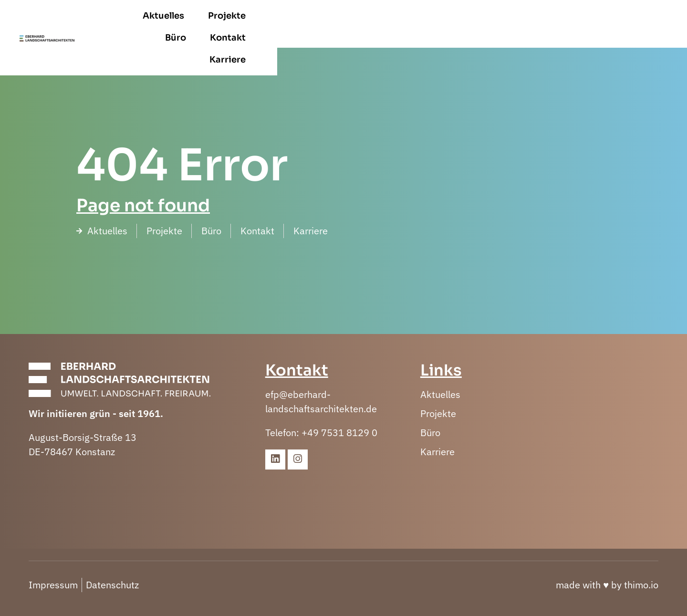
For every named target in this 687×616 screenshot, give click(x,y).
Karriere (628, 24)
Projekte (463, 24)
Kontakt (568, 24)
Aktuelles (400, 24)
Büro (516, 24)
